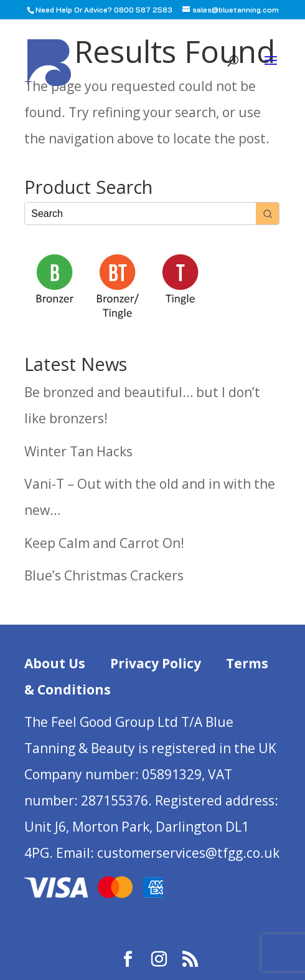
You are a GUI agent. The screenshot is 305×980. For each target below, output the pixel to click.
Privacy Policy (156, 663)
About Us (55, 663)
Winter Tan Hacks (78, 451)
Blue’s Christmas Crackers (104, 575)
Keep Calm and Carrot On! (104, 543)
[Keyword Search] (140, 214)
